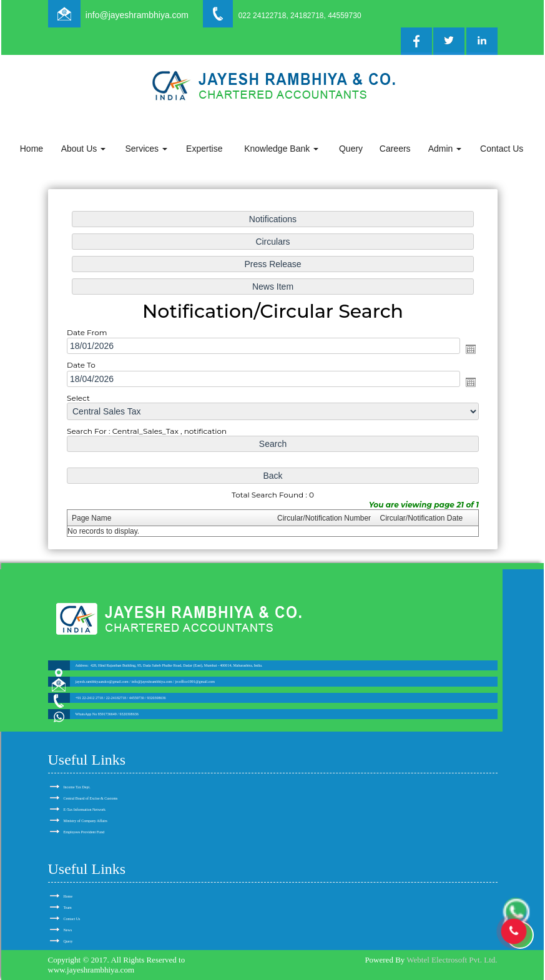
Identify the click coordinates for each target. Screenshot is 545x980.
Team (68, 908)
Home (32, 149)
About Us (83, 149)
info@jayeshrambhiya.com (137, 15)
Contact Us (502, 149)
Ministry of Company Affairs (86, 821)
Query (351, 149)
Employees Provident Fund (84, 832)
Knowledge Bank (281, 149)
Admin (445, 149)
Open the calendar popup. (465, 349)
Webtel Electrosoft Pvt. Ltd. (452, 960)
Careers (395, 149)
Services (146, 149)
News (68, 930)
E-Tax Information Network (85, 810)
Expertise (204, 149)
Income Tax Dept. (77, 787)
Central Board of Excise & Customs (91, 798)
